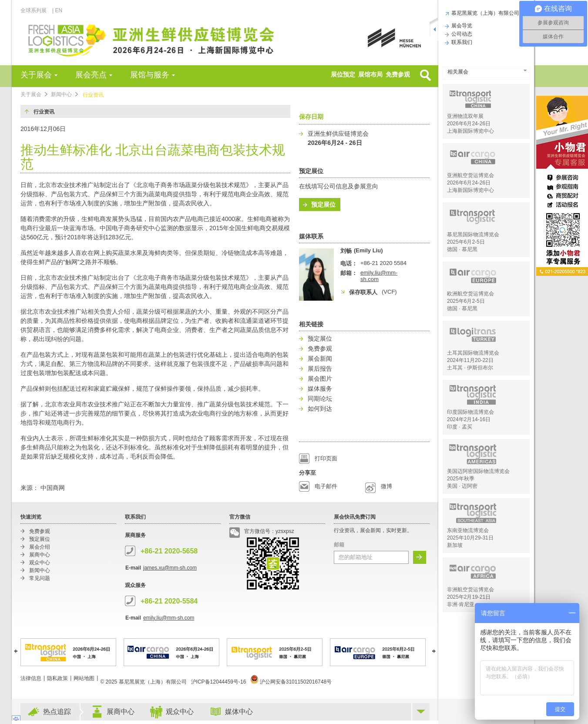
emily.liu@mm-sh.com (169, 618)
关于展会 (36, 75)
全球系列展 (36, 10)
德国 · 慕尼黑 (462, 249)
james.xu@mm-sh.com (170, 568)
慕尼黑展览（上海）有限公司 (484, 13)
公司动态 (461, 34)
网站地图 (84, 678)
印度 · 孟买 (460, 427)
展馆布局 (370, 74)
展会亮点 (91, 75)
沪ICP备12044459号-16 (219, 682)
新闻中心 (61, 94)
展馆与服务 (150, 75)
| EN (57, 10)
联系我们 (461, 42)
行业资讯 (93, 95)
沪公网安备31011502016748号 (291, 682)
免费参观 (398, 74)
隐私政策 (57, 678)
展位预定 (343, 74)
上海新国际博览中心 (470, 131)
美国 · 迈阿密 (462, 486)
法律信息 (31, 678)
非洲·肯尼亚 (461, 604)
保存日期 (311, 117)
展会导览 (461, 26)
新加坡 (455, 545)
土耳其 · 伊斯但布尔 (470, 368)
